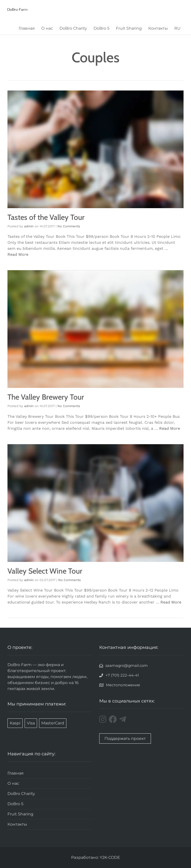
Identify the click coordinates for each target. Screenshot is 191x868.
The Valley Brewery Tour (46, 397)
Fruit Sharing (129, 28)
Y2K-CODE (110, 857)
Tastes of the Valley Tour (46, 217)
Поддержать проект (125, 738)
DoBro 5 (101, 28)
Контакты (158, 28)
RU (177, 28)
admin (29, 226)
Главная (27, 28)
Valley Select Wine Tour (45, 571)
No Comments (69, 226)
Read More (18, 254)
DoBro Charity (73, 28)
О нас (47, 28)
